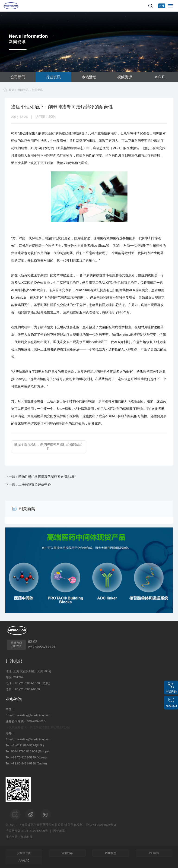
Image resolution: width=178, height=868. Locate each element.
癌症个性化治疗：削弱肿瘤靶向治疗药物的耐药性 (48, 446)
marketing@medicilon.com (33, 715)
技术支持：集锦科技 (19, 837)
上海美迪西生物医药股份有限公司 (41, 825)
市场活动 (89, 77)
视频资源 (125, 77)
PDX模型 (111, 853)
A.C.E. (160, 77)
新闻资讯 (23, 90)
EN (162, 6)
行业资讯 (53, 77)
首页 (11, 90)
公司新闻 (18, 77)
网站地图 (59, 831)
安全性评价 (24, 853)
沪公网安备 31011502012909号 (27, 831)
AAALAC (24, 861)
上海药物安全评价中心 (35, 484)
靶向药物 (56, 424)
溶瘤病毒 (67, 853)
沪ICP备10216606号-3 (101, 825)
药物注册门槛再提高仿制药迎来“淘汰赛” (47, 477)
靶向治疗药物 (69, 163)
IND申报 (154, 853)
